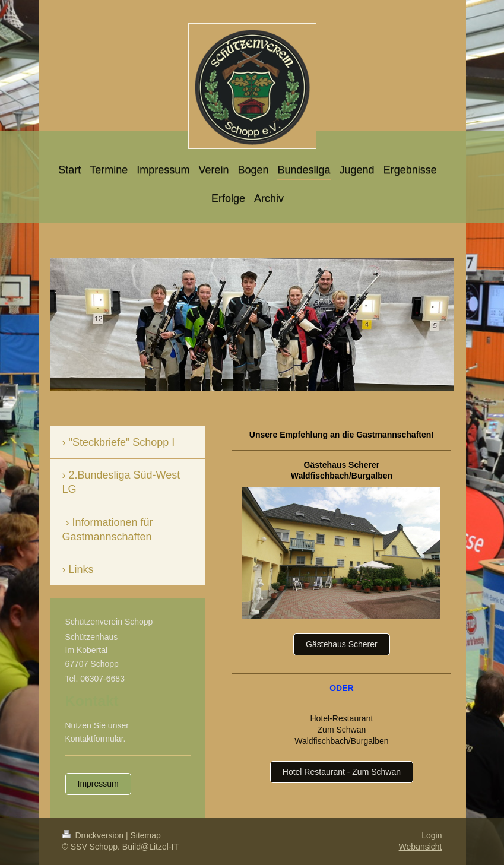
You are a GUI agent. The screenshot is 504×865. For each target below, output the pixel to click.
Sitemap (146, 835)
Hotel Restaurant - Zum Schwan (342, 772)
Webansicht (421, 847)
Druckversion (94, 835)
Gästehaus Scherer (342, 644)
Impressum (98, 784)
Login (432, 835)
